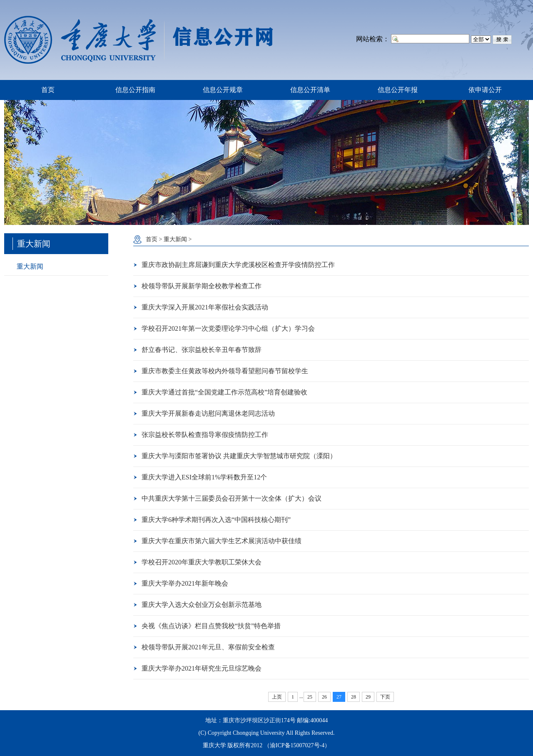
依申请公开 (485, 90)
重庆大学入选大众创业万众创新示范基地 (202, 605)
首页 (48, 90)
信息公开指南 (135, 90)
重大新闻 (30, 266)
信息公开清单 (310, 90)
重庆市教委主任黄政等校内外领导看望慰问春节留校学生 (225, 371)
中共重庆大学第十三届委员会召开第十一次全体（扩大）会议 (232, 498)
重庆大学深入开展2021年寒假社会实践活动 (205, 307)
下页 (385, 697)
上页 (277, 697)
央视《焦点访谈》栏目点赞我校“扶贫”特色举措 (211, 626)
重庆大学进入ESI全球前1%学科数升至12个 (204, 477)
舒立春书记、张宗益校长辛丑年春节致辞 (202, 350)
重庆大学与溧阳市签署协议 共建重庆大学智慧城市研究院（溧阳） (239, 456)
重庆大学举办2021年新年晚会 (185, 583)
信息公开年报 (398, 90)
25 (310, 697)
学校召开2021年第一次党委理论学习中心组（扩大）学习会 (228, 328)
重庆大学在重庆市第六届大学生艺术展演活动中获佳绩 (222, 541)
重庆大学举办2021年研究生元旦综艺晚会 (202, 668)
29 (368, 697)
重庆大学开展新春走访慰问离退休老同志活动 (208, 413)
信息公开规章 (223, 90)
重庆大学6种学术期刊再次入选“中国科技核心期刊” (216, 520)
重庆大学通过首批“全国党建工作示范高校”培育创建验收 (224, 392)
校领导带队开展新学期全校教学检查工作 (202, 286)
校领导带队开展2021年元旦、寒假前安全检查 (208, 647)
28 (354, 697)
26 (324, 697)
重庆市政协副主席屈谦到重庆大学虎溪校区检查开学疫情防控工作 (238, 265)
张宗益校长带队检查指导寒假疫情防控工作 (205, 435)
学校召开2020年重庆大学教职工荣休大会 (202, 562)
